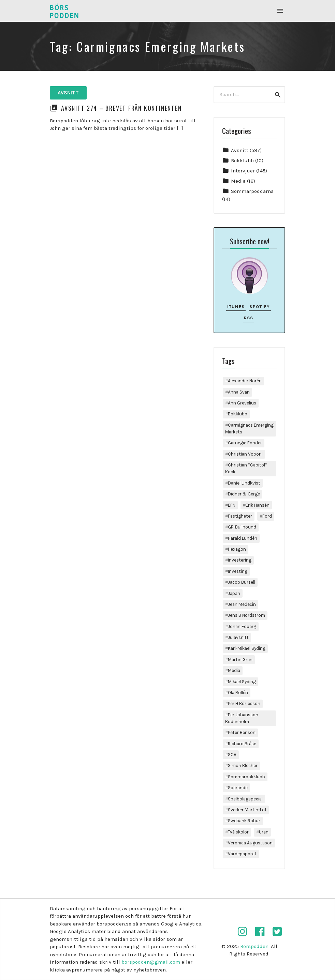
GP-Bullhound (242, 527)
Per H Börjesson (244, 703)
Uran (264, 832)
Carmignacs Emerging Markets (249, 428)
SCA (232, 755)
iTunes (236, 307)
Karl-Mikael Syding (247, 648)
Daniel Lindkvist (244, 483)
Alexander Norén (245, 381)
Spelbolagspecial (245, 799)
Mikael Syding (242, 682)
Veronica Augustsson (250, 843)
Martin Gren (240, 660)
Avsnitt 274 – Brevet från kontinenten (121, 108)
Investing (238, 571)
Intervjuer (243, 171)
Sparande (238, 788)
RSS (249, 318)
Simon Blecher (243, 765)
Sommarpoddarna (252, 191)
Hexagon (237, 549)
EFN (232, 505)
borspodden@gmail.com (151, 962)
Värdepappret (242, 854)
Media (238, 181)
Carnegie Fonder (245, 443)
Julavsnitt (238, 637)
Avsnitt (68, 93)
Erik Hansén (258, 505)
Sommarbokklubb (246, 777)
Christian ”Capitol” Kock (246, 468)
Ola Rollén (238, 693)
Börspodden (254, 946)
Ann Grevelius (242, 403)
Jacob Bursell (242, 582)
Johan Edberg (242, 626)
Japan (234, 593)
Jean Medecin (242, 604)
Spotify (260, 307)
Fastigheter (240, 516)
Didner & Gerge (244, 494)
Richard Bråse (242, 744)
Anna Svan (239, 392)
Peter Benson (242, 732)
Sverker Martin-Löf (247, 810)
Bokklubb (242, 160)
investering (240, 560)
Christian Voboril (245, 454)
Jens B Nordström (246, 615)
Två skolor (238, 832)
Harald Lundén (243, 538)
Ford (267, 516)
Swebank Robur (244, 821)
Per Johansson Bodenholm (242, 718)
